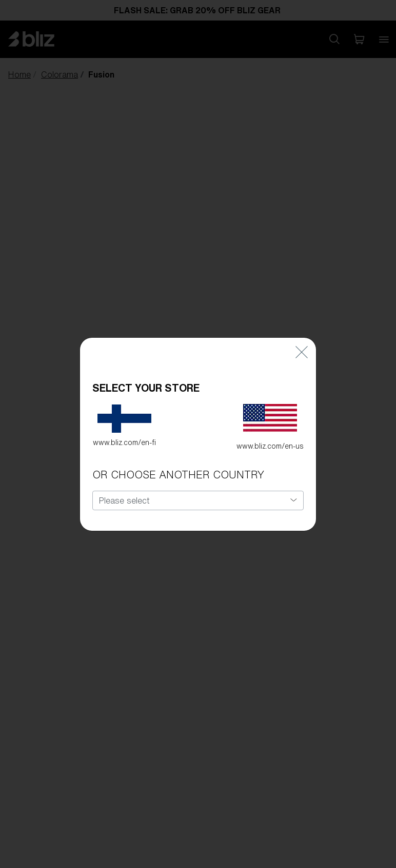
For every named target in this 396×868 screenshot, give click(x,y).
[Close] (302, 353)
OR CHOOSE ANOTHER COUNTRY (178, 475)
